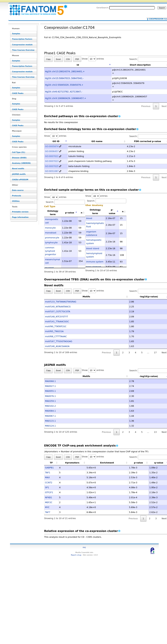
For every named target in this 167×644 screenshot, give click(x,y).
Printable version (20, 212)
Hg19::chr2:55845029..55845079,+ (64, 85)
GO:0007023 (52, 161)
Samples (16, 34)
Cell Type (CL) (19, 152)
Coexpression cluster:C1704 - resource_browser (36, 8)
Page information (20, 217)
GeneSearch (102, 8)
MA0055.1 (50, 391)
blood (89, 218)
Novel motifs (18, 169)
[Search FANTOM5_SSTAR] (132, 8)
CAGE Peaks (18, 93)
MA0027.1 (50, 386)
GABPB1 (49, 468)
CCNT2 (49, 483)
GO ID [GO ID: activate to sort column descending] (56, 141)
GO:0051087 (52, 171)
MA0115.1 (50, 421)
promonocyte (52, 238)
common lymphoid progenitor (51, 251)
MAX (47, 477)
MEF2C (49, 502)
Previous (146, 106)
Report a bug (76, 555)
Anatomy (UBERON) (21, 163)
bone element (94, 267)
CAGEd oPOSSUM (20, 180)
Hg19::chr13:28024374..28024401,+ (65, 71)
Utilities (16, 201)
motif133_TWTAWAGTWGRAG (61, 302)
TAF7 (48, 512)
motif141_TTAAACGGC (57, 321)
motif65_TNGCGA (54, 331)
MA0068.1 (50, 381)
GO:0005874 (52, 146)
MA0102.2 (50, 406)
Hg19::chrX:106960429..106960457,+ (66, 98)
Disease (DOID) (19, 158)
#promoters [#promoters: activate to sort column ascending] (72, 463)
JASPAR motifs (19, 174)
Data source (18, 190)
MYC (47, 507)
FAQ (84, 547)
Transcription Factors (22, 39)
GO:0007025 (52, 166)
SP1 (47, 487)
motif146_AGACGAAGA (57, 346)
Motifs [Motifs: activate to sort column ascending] (70, 297)
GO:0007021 (52, 156)
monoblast (51, 233)
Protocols (16, 196)
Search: (65, 202)
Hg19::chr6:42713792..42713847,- (64, 92)
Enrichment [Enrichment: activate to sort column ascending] (107, 463)
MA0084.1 (50, 411)
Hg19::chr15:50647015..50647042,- (64, 78)
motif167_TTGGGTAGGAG (59, 341)
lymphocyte (51, 242)
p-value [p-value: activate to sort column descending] (70, 213)
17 (155, 353)
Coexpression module (22, 45)
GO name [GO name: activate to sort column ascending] (97, 141)
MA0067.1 (50, 416)
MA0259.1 (50, 401)
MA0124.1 (50, 426)
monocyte (50, 228)
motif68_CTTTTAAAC (56, 336)
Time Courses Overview (23, 50)
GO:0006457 (52, 151)
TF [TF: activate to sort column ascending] (51, 463)
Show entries (93, 59)
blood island (93, 248)
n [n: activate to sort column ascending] (82, 213)
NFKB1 (49, 497)
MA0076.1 (50, 396)
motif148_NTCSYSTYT (57, 317)
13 (155, 432)
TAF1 (48, 473)
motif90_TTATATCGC (56, 326)
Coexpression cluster (158, 19)
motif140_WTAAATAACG (58, 307)
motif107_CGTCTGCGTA (58, 311)
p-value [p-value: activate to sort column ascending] (138, 463)
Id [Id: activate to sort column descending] (78, 65)
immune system (95, 262)
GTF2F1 (49, 492)
